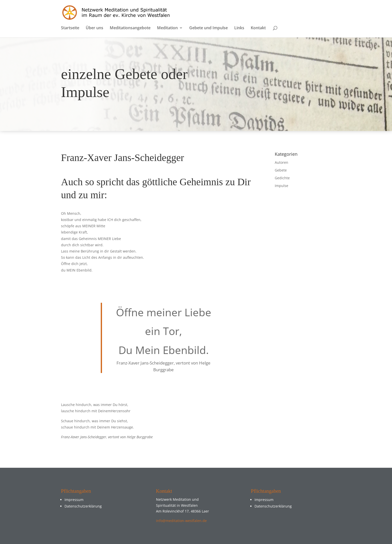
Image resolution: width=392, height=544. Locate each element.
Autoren (281, 162)
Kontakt (258, 28)
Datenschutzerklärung (83, 506)
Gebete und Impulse (208, 28)
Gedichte (282, 178)
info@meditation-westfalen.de (181, 521)
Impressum (74, 500)
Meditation (167, 28)
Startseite (70, 28)
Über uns (94, 28)
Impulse (281, 186)
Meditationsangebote (130, 28)
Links (239, 28)
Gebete (281, 170)
